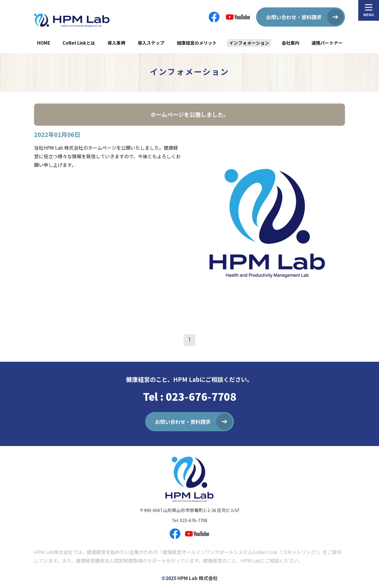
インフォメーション (249, 43)
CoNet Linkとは (79, 43)
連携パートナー (327, 43)
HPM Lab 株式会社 (197, 578)
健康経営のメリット (197, 43)
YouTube (238, 17)
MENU (369, 10)
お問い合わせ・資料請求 (294, 17)
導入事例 (116, 43)
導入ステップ (151, 43)
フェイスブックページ (214, 17)
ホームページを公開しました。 (190, 114)
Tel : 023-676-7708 (190, 396)
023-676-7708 (194, 520)
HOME (44, 43)
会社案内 (290, 43)
